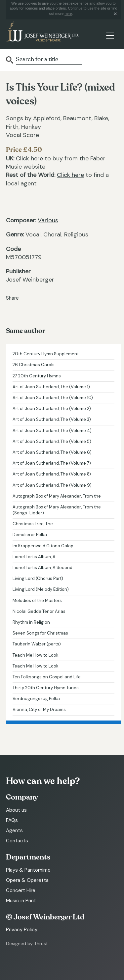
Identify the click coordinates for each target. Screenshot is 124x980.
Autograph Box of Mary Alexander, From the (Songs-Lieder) (57, 510)
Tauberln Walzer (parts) (37, 644)
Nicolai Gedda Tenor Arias (39, 611)
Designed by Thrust (27, 943)
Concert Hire (21, 890)
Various (48, 220)
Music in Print (21, 901)
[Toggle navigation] (110, 35)
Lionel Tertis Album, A (34, 557)
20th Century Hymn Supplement (46, 354)
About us (16, 810)
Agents (14, 830)
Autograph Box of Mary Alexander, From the (57, 496)
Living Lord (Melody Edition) (41, 589)
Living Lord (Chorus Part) (38, 578)
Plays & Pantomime (28, 870)
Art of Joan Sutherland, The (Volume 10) (53, 398)
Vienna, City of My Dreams (39, 709)
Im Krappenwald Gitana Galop (43, 546)
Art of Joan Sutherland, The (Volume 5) (52, 441)
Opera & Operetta (27, 880)
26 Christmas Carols (34, 365)
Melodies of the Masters (37, 600)
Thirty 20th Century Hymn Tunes (46, 688)
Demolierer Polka (30, 535)
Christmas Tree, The (33, 524)
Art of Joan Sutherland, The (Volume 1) (51, 387)
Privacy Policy (22, 930)
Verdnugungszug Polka (36, 699)
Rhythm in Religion (31, 622)
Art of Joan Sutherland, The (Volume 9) (52, 485)
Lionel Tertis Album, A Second (42, 568)
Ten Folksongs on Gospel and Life (47, 677)
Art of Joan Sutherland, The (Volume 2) (52, 408)
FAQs (12, 820)
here (68, 14)
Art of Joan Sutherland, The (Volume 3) (52, 419)
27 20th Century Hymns (37, 376)
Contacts (17, 841)
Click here (29, 158)
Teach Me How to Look (36, 655)
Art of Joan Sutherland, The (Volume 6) (52, 452)
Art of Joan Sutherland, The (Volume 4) (52, 431)
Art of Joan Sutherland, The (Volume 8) (52, 474)
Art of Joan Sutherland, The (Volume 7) (52, 463)
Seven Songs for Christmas (40, 633)
